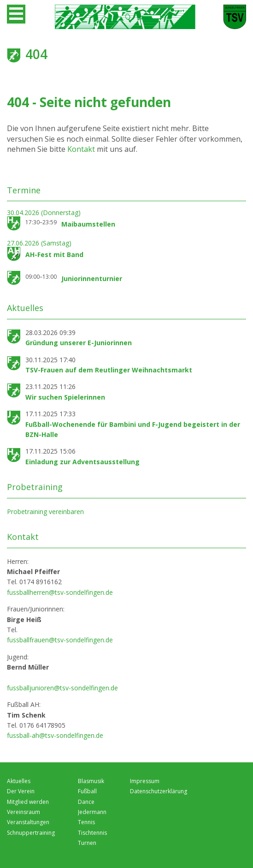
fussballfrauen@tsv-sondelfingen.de (60, 640)
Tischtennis (92, 833)
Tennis (86, 822)
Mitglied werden (28, 802)
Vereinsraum (24, 812)
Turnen (87, 843)
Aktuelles (19, 781)
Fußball (87, 791)
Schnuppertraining (31, 833)
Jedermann (92, 812)
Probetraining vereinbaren (45, 512)
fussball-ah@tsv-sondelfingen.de (55, 735)
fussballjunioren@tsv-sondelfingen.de (62, 688)
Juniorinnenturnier (92, 278)
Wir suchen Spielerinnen (65, 397)
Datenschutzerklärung (159, 791)
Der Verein (21, 791)
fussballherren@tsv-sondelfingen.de (60, 592)
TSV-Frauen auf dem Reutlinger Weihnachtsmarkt (109, 370)
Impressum (145, 781)
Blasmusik (91, 781)
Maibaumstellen (88, 224)
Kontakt (82, 149)
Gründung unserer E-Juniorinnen (79, 343)
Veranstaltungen (28, 822)
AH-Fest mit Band (54, 254)
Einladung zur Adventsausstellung (82, 462)
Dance (86, 802)
